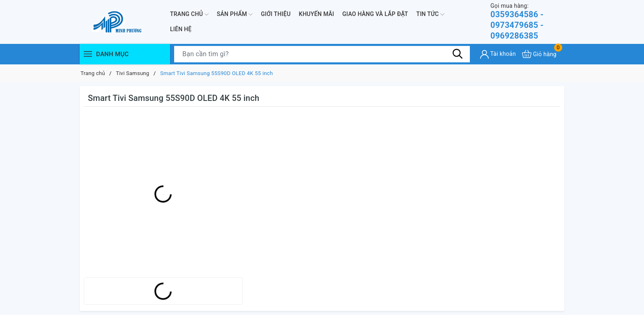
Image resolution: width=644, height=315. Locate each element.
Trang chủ (189, 14)
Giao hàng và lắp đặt (375, 14)
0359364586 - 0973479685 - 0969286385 (527, 22)
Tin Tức (431, 14)
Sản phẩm (235, 14)
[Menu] (88, 54)
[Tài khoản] (498, 55)
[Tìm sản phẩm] (322, 55)
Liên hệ (181, 30)
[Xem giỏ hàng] (539, 54)
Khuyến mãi (317, 14)
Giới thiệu (276, 14)
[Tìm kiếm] (458, 54)
